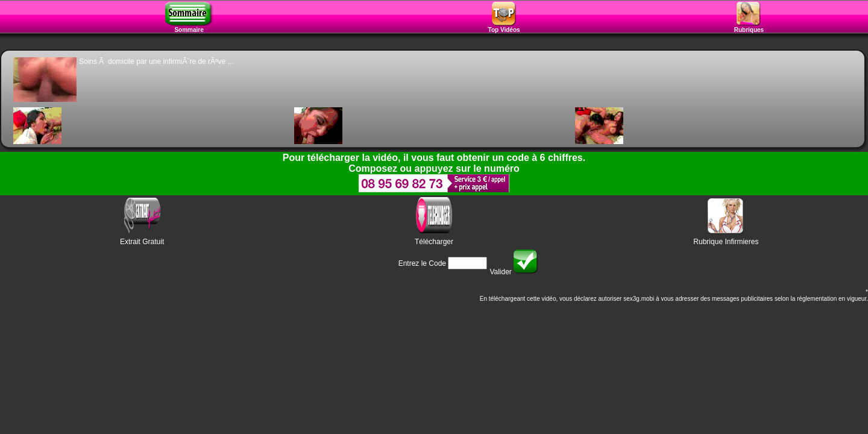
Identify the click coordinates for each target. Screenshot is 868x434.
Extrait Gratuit (142, 242)
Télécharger (434, 242)
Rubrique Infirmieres (726, 242)
